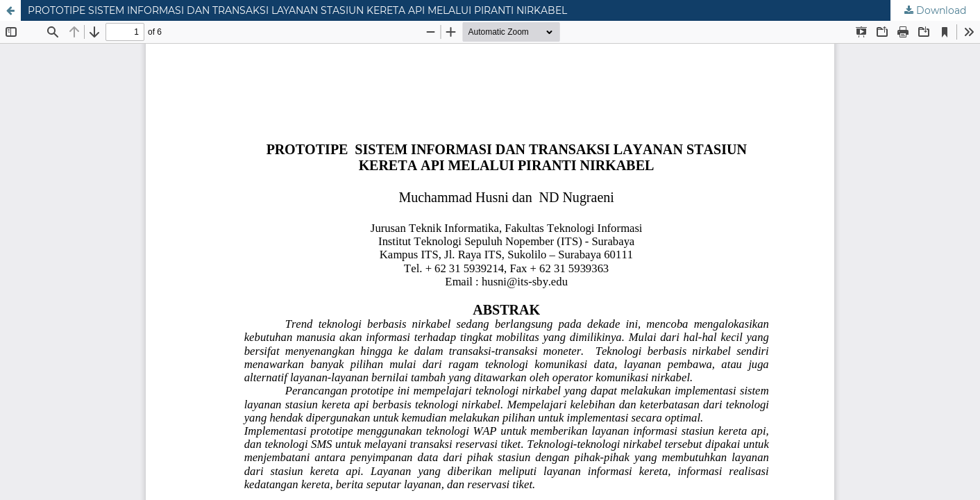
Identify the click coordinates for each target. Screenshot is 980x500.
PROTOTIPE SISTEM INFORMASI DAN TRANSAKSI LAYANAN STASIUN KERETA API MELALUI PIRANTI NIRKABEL (297, 10)
